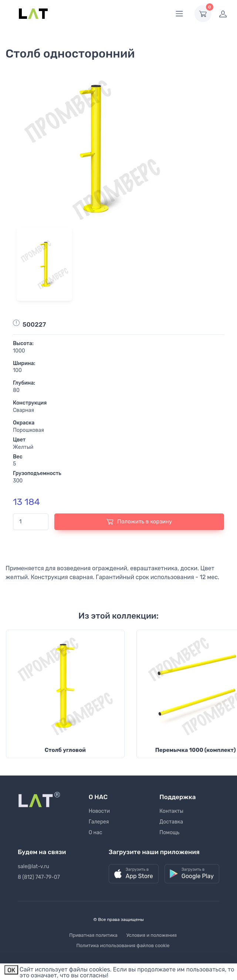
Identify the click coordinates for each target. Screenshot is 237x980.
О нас (96, 833)
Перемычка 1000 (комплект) (196, 750)
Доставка (171, 822)
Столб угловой (65, 750)
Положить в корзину (139, 522)
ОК (11, 970)
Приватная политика (93, 935)
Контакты (171, 811)
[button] (134, 874)
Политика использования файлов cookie (123, 945)
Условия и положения (152, 935)
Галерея (99, 822)
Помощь (169, 833)
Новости (99, 811)
